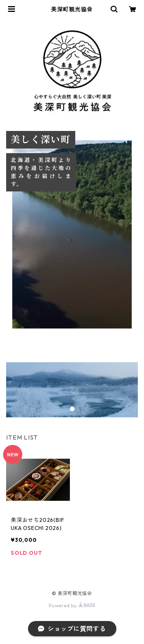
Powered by (72, 606)
